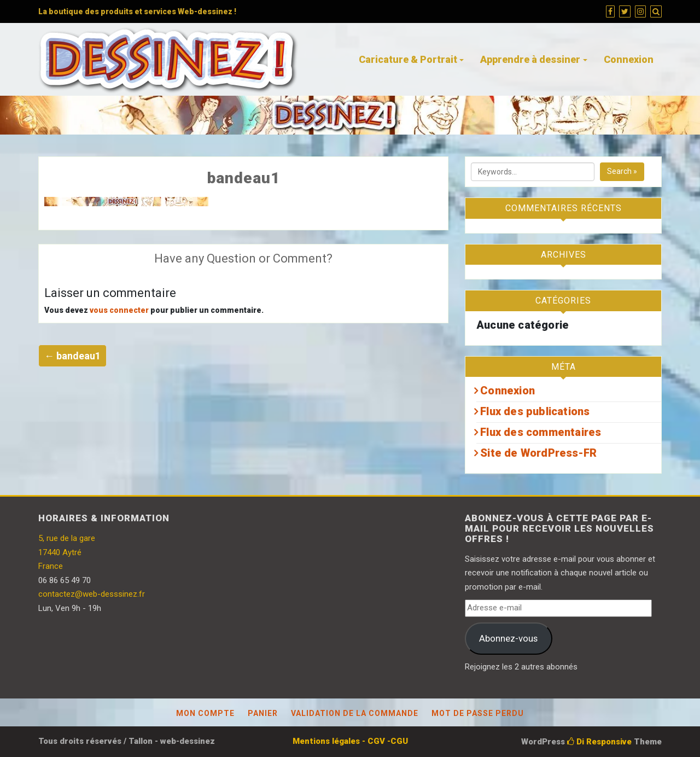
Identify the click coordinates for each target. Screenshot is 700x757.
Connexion (629, 59)
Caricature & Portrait (408, 59)
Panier (263, 713)
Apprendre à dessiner (530, 59)
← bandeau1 (72, 356)
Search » (622, 171)
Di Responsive (599, 742)
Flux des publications (535, 411)
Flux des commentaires (541, 432)
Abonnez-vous (508, 638)
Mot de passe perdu (478, 713)
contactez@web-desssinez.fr (92, 594)
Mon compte (205, 713)
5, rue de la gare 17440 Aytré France (67, 552)
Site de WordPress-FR (538, 453)
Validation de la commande (355, 713)
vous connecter (119, 310)
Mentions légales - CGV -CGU (350, 741)
